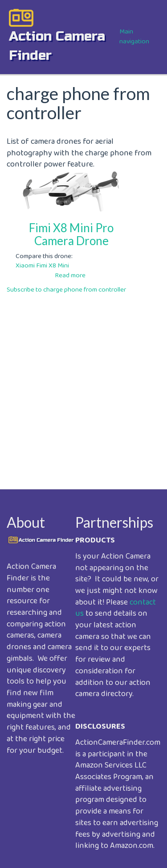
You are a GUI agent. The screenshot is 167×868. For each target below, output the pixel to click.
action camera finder (57, 46)
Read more (70, 275)
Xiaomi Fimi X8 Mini (42, 266)
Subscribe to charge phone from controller (66, 290)
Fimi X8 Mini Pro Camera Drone (71, 234)
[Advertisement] (83, 385)
